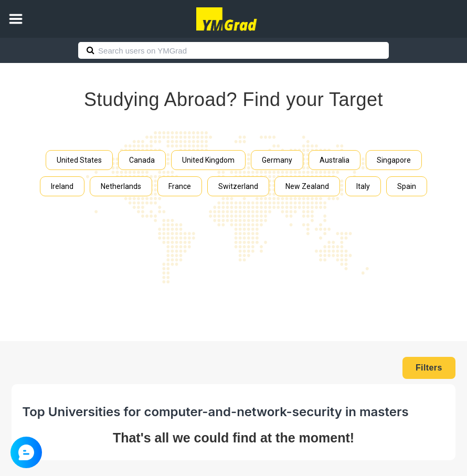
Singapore (394, 160)
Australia (335, 160)
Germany (277, 160)
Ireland (62, 186)
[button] (16, 19)
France (180, 186)
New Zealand (307, 186)
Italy (363, 186)
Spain (407, 186)
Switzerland (238, 186)
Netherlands (121, 186)
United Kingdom (208, 160)
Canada (142, 160)
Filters (429, 368)
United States (79, 160)
